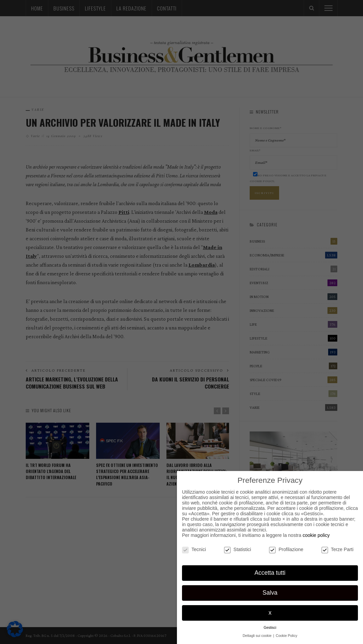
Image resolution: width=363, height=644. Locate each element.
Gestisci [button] (270, 627)
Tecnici (194, 549)
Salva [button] (270, 593)
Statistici (237, 549)
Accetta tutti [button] (270, 573)
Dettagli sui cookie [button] (257, 636)
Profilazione (286, 549)
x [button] (270, 613)
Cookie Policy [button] (287, 636)
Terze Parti (337, 549)
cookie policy (316, 535)
